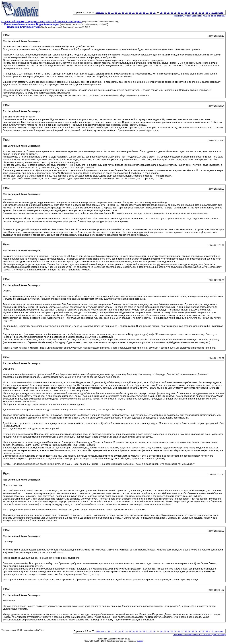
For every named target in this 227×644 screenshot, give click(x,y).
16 (126, 13)
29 (172, 13)
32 (182, 13)
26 (161, 13)
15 (123, 13)
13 (116, 13)
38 (203, 13)
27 (165, 13)
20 (140, 13)
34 (189, 13)
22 (147, 13)
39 (207, 13)
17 (130, 13)
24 (154, 13)
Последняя (217, 13)
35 (193, 13)
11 (109, 13)
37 (200, 13)
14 (119, 13)
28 (168, 13)
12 (112, 13)
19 (137, 13)
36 (196, 13)
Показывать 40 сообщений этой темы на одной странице (199, 16)
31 (179, 13)
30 (175, 13)
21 (144, 13)
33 (186, 13)
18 (133, 13)
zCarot (140, 641)
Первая (100, 13)
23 (151, 13)
